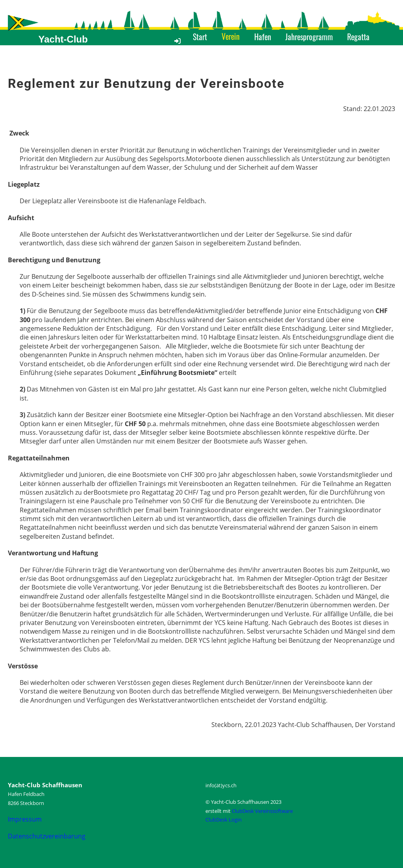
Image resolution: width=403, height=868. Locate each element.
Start (200, 37)
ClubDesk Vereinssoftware (262, 811)
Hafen (263, 37)
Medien (241, 54)
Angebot (205, 54)
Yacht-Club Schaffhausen (69, 46)
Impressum (25, 819)
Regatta (358, 37)
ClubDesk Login (224, 820)
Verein (231, 36)
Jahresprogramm (309, 37)
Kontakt (277, 54)
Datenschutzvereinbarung (47, 836)
